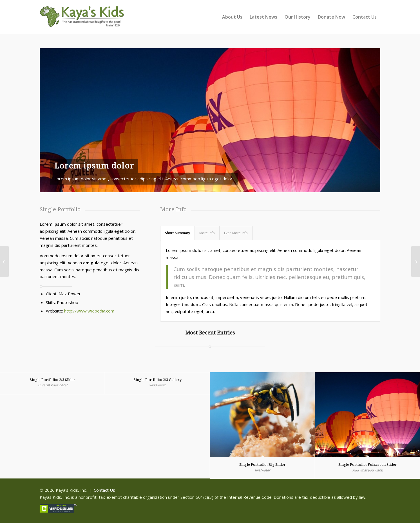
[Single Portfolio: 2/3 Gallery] (416, 261)
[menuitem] (232, 17)
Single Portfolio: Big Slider (262, 465)
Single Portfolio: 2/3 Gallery (158, 380)
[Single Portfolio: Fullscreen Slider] (4, 261)
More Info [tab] (207, 233)
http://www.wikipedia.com (89, 311)
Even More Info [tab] (236, 233)
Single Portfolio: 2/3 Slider (53, 380)
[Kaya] (82, 20)
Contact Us (104, 490)
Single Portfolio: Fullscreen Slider (368, 465)
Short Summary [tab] (177, 233)
